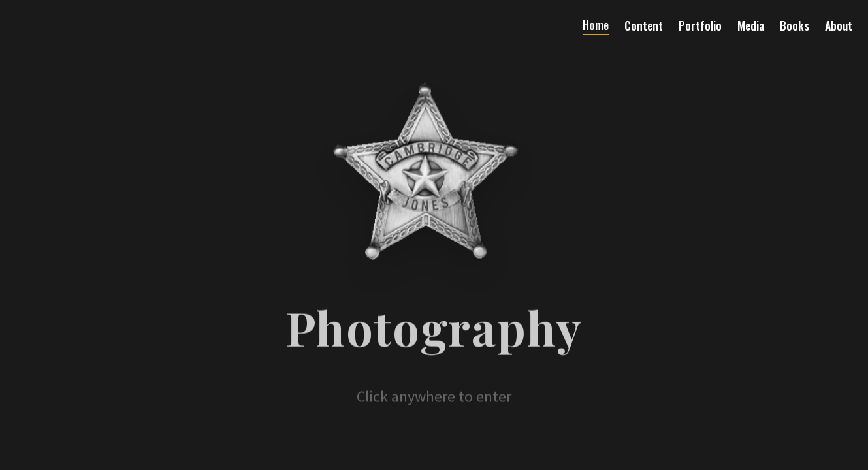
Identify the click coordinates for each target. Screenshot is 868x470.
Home (596, 25)
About (839, 25)
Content (644, 25)
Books (795, 25)
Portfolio (700, 25)
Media (751, 25)
